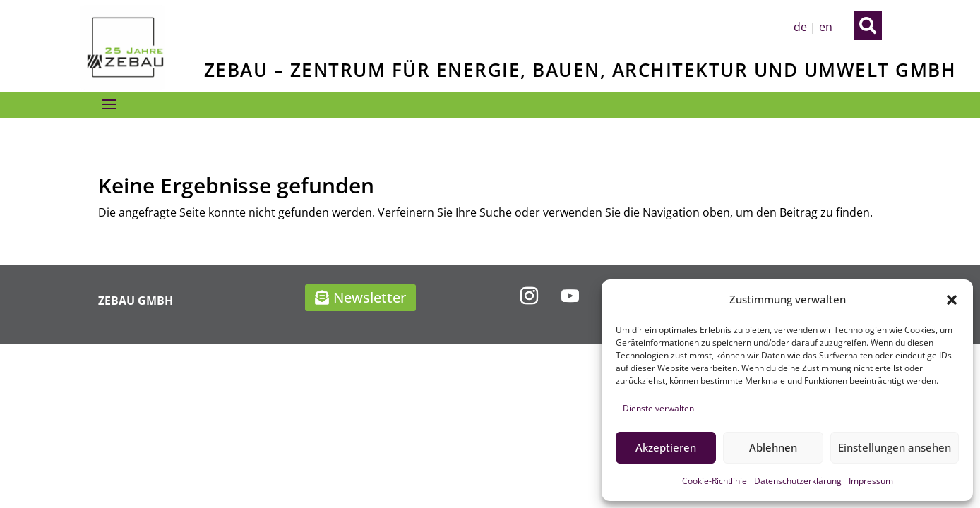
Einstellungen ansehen (895, 447)
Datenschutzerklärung (798, 481)
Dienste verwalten (658, 408)
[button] (952, 300)
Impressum (871, 481)
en (826, 27)
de (800, 27)
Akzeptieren (666, 447)
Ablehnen (773, 447)
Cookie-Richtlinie (715, 481)
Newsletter (370, 297)
